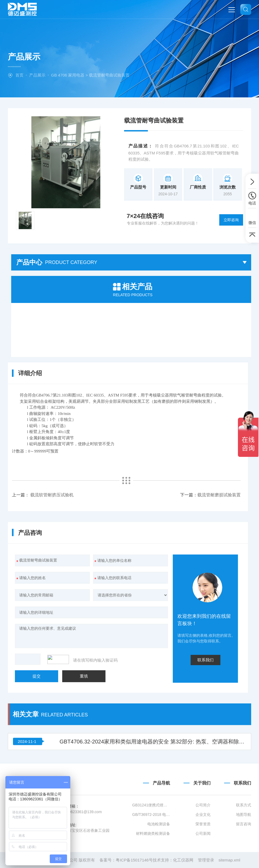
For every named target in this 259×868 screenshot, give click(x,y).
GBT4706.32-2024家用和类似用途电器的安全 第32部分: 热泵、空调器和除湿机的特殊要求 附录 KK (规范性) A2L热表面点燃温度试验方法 (153, 705)
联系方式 (244, 844)
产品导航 (161, 822)
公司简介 (203, 844)
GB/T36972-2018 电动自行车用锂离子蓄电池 (151, 853)
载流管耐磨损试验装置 (96, 495)
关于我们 (202, 822)
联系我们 (243, 822)
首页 (19, 75)
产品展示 (37, 75)
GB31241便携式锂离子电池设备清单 (151, 844)
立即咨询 (231, 220)
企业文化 (203, 853)
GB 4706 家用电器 (68, 75)
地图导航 (244, 853)
